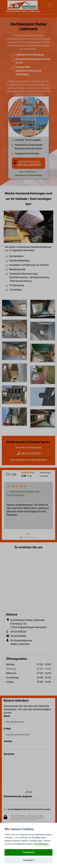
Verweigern (28, 860)
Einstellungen (42, 844)
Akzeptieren (28, 852)
